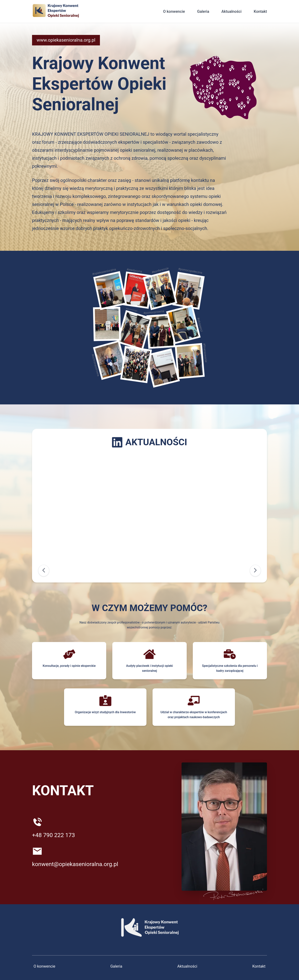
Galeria (203, 11)
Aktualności (231, 11)
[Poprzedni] (44, 571)
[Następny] (255, 571)
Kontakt (260, 11)
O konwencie (174, 11)
